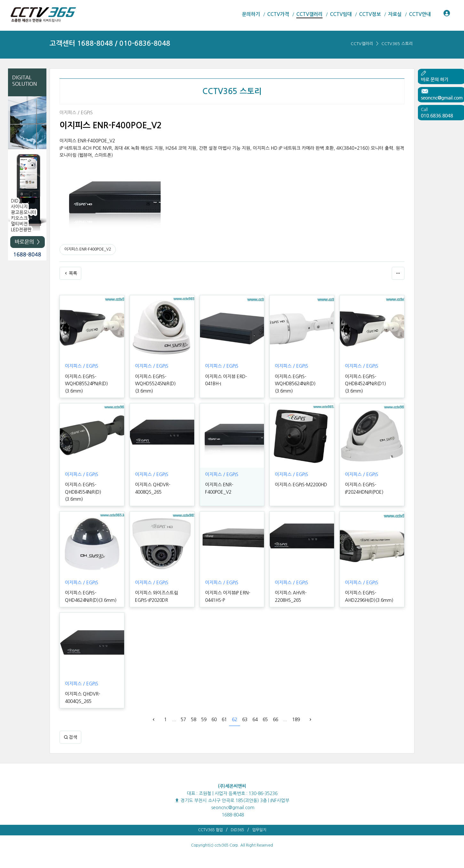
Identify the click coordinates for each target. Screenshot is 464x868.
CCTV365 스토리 (397, 44)
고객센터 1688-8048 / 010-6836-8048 (110, 43)
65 (265, 720)
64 (255, 720)
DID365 (237, 830)
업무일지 (259, 830)
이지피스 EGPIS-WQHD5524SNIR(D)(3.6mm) (155, 384)
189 (296, 720)
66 (276, 720)
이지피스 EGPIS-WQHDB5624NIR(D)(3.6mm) (295, 384)
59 (204, 720)
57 (183, 720)
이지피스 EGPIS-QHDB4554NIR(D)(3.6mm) (83, 492)
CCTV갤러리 (362, 44)
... (174, 720)
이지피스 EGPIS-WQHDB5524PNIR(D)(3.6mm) (86, 384)
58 (194, 720)
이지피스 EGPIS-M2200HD (301, 485)
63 (245, 720)
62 (235, 720)
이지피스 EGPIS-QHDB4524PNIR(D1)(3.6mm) (365, 384)
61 (224, 720)
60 (214, 720)
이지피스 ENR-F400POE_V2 (88, 249)
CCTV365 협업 (210, 830)
